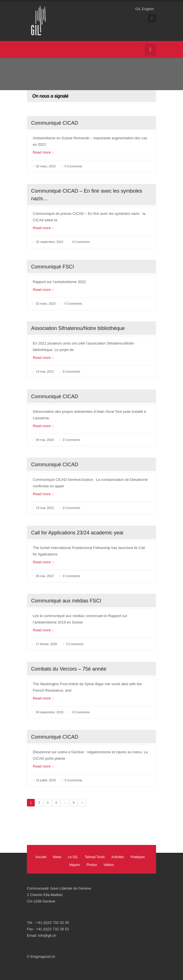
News (57, 857)
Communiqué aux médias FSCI (66, 601)
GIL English (144, 9)
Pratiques (138, 857)
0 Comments (73, 166)
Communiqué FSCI (53, 267)
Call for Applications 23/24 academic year (77, 533)
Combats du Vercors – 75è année (69, 669)
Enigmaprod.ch (43, 957)
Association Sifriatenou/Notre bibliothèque (78, 328)
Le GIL (73, 857)
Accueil (41, 857)
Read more (43, 152)
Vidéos (109, 865)
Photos (92, 865)
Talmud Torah (95, 857)
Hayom (75, 865)
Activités (118, 857)
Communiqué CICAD (55, 123)
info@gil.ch (47, 935)
